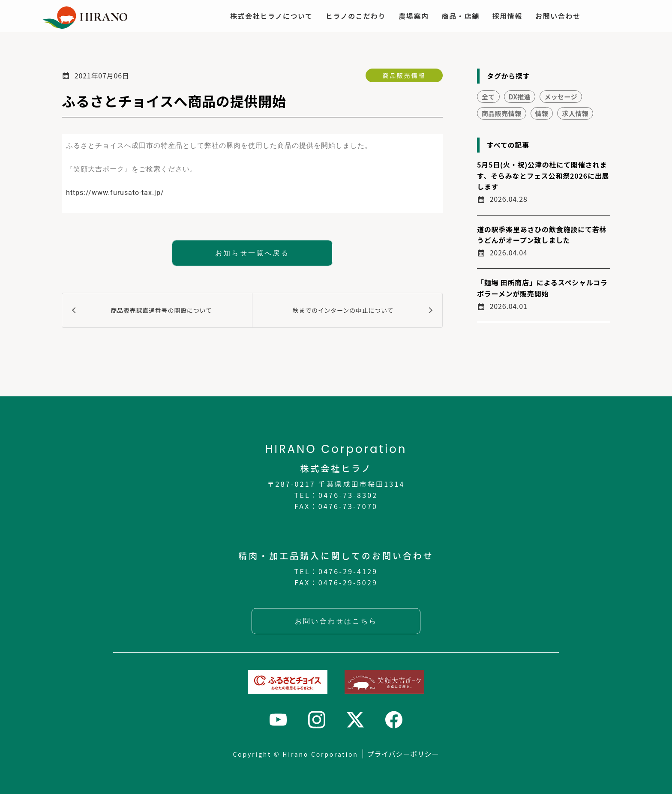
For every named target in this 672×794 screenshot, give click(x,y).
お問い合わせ (558, 16)
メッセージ (561, 97)
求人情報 (575, 113)
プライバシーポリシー (403, 754)
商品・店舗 (461, 16)
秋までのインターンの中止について (343, 310)
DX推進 (520, 97)
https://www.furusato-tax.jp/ (115, 193)
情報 (542, 113)
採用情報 (507, 16)
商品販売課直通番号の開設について (161, 310)
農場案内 (414, 16)
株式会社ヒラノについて (271, 16)
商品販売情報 (404, 75)
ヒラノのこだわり (356, 16)
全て (488, 97)
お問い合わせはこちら (336, 621)
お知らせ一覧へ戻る (252, 253)
